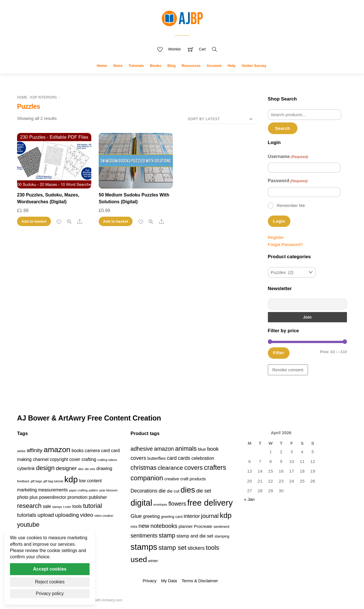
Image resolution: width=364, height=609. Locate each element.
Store (118, 66)
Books (156, 66)
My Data (169, 581)
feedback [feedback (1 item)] (23, 481)
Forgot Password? (285, 244)
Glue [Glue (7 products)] (136, 516)
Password (288, 181)
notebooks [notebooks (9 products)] (164, 526)
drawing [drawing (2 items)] (104, 468)
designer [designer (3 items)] (66, 468)
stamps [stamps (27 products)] (144, 547)
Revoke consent (288, 370)
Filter (279, 353)
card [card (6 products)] (172, 458)
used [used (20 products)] (139, 559)
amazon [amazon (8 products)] (164, 449)
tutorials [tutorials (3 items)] (27, 515)
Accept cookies (50, 569)
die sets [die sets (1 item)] (90, 469)
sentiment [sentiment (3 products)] (221, 527)
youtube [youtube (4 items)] (28, 525)
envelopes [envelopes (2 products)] (160, 505)
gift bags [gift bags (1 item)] (36, 481)
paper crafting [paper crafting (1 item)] (78, 490)
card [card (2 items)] (105, 451)
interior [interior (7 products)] (192, 516)
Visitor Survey (254, 66)
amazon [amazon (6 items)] (57, 450)
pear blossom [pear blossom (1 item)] (108, 490)
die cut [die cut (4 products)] (173, 491)
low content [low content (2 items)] (90, 481)
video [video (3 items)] (87, 515)
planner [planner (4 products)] (186, 526)
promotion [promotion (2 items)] (77, 497)
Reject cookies (50, 582)
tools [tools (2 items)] (77, 506)
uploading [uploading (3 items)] (67, 515)
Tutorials (136, 66)
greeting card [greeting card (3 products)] (172, 517)
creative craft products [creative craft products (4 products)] (185, 479)
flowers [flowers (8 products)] (177, 504)
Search (282, 128)
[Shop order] (221, 119)
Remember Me (291, 205)
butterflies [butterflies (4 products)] (156, 458)
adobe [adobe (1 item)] (21, 451)
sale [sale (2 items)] (47, 506)
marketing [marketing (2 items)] (27, 490)
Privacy (149, 581)
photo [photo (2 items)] (23, 497)
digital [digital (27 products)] (141, 503)
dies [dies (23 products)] (188, 490)
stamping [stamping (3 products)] (222, 536)
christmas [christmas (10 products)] (143, 468)
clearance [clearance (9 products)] (170, 468)
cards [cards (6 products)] (184, 458)
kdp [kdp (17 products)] (226, 515)
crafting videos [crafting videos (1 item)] (107, 460)
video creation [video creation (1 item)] (104, 516)
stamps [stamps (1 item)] (57, 507)
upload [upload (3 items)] (46, 515)
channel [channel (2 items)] (41, 459)
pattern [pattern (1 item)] (93, 490)
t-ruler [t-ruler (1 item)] (67, 507)
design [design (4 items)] (45, 468)
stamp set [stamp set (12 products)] (172, 548)
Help (231, 66)
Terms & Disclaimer (200, 581)
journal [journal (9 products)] (210, 516)
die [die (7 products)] (162, 491)
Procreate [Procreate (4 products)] (203, 526)
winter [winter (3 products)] (153, 561)
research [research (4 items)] (29, 506)
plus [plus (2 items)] (34, 497)
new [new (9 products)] (144, 526)
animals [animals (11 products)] (186, 449)
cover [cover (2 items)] (75, 459)
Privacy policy (50, 593)
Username (288, 157)
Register (276, 237)
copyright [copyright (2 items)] (59, 459)
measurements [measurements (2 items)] (53, 490)
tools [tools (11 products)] (213, 548)
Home (102, 66)
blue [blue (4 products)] (202, 449)
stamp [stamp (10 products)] (167, 536)
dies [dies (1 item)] (81, 469)
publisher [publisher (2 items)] (98, 497)
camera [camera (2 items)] (92, 451)
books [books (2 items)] (78, 451)
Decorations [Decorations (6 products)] (144, 491)
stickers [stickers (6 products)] (196, 548)
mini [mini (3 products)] (134, 527)
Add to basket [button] (34, 221)
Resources (191, 66)
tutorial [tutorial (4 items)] (92, 506)
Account (214, 66)
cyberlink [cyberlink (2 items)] (26, 468)
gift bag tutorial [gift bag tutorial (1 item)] (53, 481)
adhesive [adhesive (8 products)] (142, 449)
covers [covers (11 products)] (194, 468)
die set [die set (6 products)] (204, 491)
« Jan (249, 499)
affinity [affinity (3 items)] (35, 450)
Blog (172, 66)
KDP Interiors (44, 97)
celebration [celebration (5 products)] (203, 458)
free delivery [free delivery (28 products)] (210, 503)
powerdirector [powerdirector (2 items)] (53, 497)
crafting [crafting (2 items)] (89, 459)
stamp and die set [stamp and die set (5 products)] (195, 536)
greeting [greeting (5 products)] (151, 516)
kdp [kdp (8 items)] (71, 479)
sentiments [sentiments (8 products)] (144, 536)
